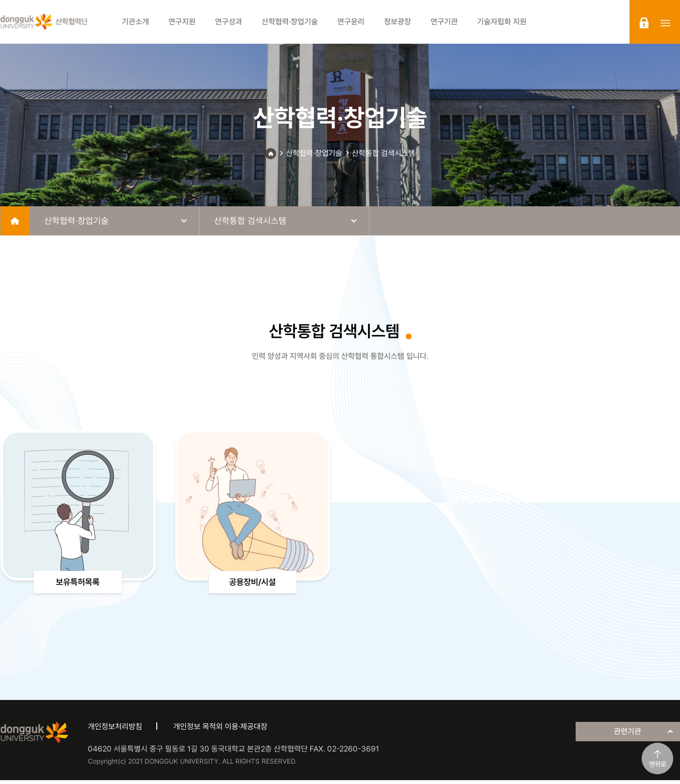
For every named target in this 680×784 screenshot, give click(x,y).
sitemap (665, 23)
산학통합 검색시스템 (383, 153)
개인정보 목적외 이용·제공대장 (220, 731)
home (15, 221)
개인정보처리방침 (115, 731)
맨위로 (658, 764)
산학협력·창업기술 (314, 153)
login (644, 23)
